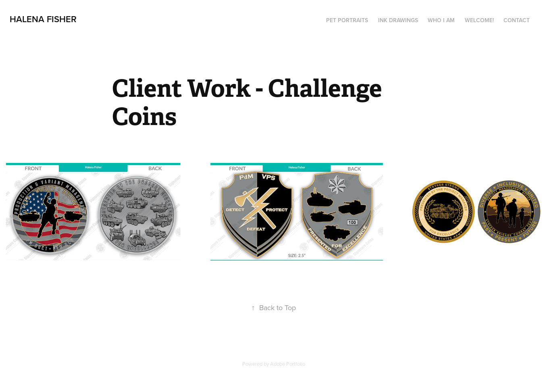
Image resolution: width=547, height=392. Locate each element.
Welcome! (479, 20)
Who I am (441, 20)
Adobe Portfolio (288, 364)
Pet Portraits (347, 20)
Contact (517, 20)
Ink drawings (398, 20)
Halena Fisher (43, 19)
